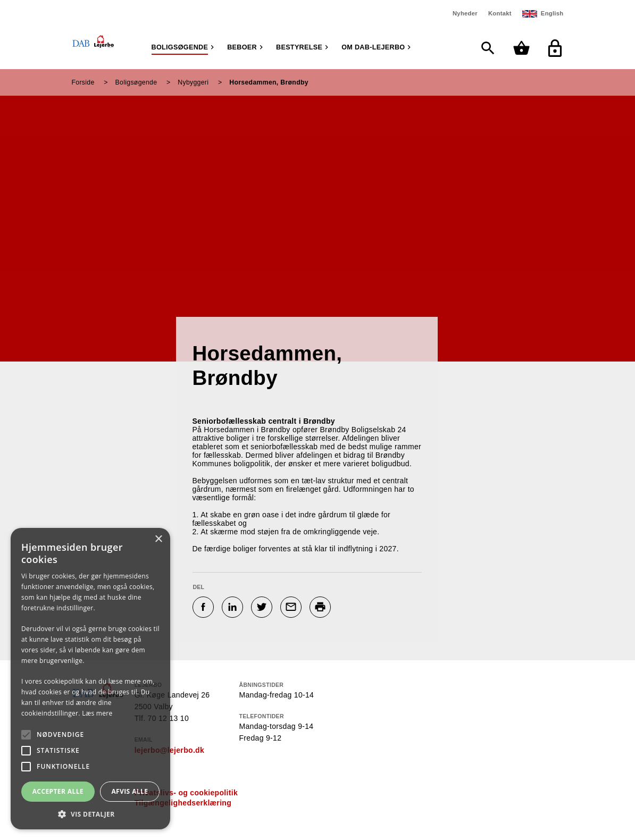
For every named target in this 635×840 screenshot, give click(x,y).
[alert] (90, 679)
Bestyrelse (299, 47)
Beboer (242, 47)
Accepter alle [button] (58, 791)
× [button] (158, 539)
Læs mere (97, 713)
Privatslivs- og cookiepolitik (186, 793)
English (552, 13)
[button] (90, 814)
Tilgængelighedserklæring (183, 803)
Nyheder (465, 13)
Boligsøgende (180, 47)
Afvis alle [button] (129, 791)
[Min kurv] (524, 48)
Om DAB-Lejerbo (373, 47)
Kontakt (500, 13)
